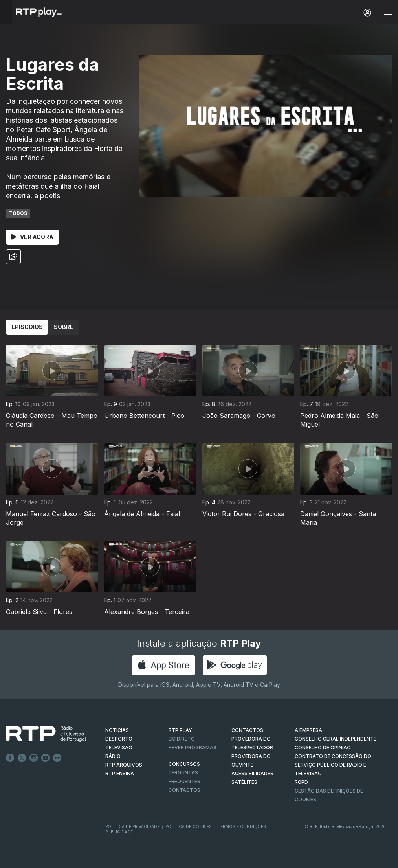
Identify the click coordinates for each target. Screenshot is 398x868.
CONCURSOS (184, 764)
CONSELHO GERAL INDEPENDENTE (336, 739)
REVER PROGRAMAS (193, 748)
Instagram (34, 758)
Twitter (22, 758)
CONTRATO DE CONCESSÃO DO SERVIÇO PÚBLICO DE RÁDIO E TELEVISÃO (333, 765)
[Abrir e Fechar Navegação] (388, 13)
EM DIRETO (182, 739)
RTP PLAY (180, 730)
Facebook (10, 758)
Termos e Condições (242, 826)
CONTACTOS (247, 730)
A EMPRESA (308, 730)
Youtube (46, 758)
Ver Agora (32, 237)
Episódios (27, 327)
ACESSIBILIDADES (252, 773)
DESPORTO (119, 739)
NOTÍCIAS (117, 730)
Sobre (64, 327)
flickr (57, 758)
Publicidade (119, 832)
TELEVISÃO (119, 748)
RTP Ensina (120, 773)
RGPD (301, 782)
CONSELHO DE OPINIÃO (323, 748)
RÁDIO (113, 756)
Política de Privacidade (132, 826)
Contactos (184, 790)
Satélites (244, 782)
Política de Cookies (189, 826)
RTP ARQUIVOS (124, 765)
